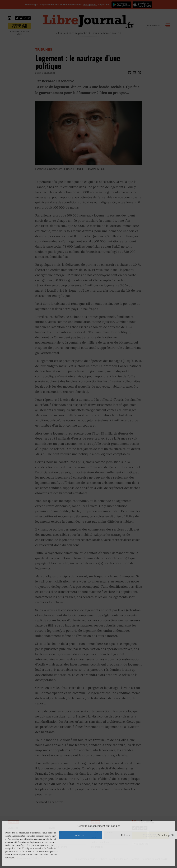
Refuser (126, 835)
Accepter (81, 835)
